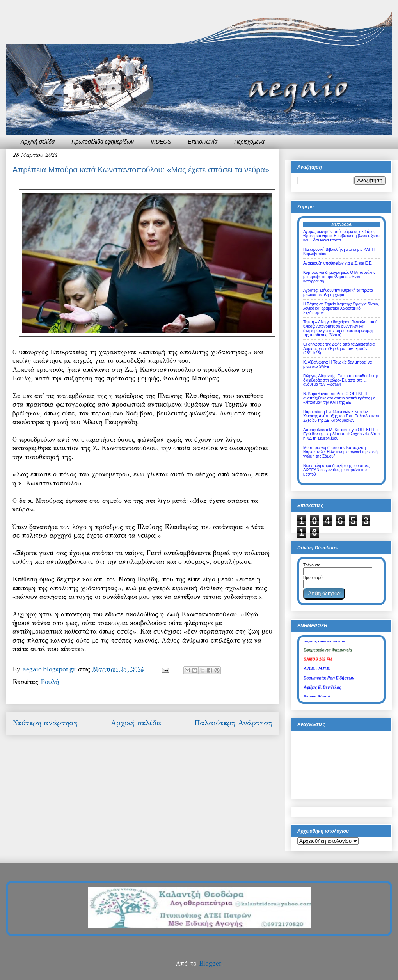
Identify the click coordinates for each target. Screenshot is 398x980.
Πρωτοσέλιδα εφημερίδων (103, 142)
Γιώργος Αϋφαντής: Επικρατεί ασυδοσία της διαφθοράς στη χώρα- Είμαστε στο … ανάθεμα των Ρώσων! (341, 380)
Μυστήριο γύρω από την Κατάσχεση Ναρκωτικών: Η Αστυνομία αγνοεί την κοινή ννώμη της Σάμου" (340, 452)
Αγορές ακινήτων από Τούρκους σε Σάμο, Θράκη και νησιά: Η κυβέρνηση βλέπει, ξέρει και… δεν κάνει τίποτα (341, 236)
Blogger (210, 963)
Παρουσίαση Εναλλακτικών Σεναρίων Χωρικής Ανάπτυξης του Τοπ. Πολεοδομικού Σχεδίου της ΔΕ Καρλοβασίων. (341, 416)
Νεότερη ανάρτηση (45, 723)
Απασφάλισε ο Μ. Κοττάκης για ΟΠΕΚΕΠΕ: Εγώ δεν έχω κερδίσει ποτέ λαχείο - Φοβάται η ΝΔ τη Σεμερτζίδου (341, 434)
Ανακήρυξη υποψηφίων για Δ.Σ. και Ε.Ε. (338, 263)
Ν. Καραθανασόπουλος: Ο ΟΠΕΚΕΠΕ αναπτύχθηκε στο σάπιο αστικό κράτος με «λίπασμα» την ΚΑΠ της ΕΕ (339, 398)
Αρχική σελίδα (38, 142)
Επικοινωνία (203, 142)
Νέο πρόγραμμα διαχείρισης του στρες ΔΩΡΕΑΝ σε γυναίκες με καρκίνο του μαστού (336, 470)
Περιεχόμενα (249, 142)
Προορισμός (314, 578)
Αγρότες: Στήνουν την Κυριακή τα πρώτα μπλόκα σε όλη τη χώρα (338, 293)
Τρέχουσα (312, 565)
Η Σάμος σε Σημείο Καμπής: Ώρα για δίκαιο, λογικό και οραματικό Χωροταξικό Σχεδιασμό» (341, 308)
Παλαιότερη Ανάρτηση (233, 723)
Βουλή (50, 682)
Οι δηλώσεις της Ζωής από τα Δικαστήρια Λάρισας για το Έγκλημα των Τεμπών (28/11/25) (339, 349)
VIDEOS (161, 142)
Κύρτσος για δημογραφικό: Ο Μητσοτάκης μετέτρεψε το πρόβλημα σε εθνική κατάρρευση (339, 277)
